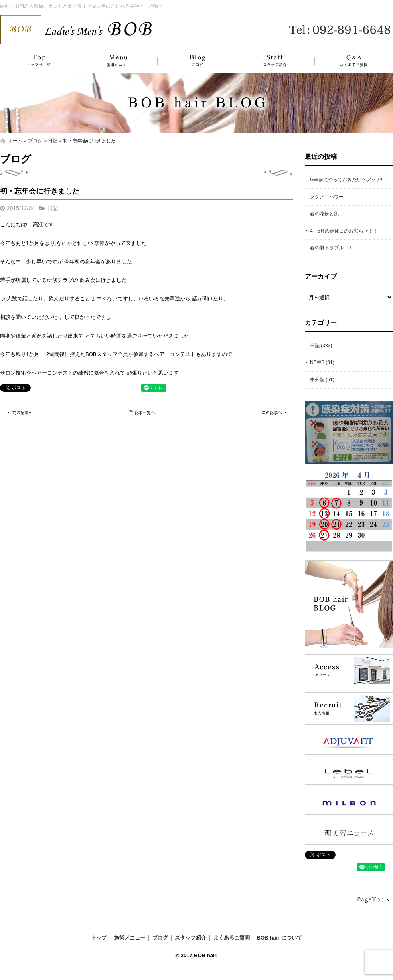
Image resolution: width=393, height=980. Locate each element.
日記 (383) (321, 346)
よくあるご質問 (349, 61)
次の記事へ (273, 413)
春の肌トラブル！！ (332, 248)
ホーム (15, 141)
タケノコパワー (327, 197)
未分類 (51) (322, 380)
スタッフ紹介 (267, 61)
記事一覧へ (142, 413)
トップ (38, 61)
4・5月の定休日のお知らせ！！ (344, 231)
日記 (53, 141)
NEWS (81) (322, 362)
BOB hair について (280, 938)
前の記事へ (20, 413)
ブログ (190, 61)
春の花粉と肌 (324, 214)
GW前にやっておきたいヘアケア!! (347, 180)
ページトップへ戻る (373, 900)
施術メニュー (114, 61)
